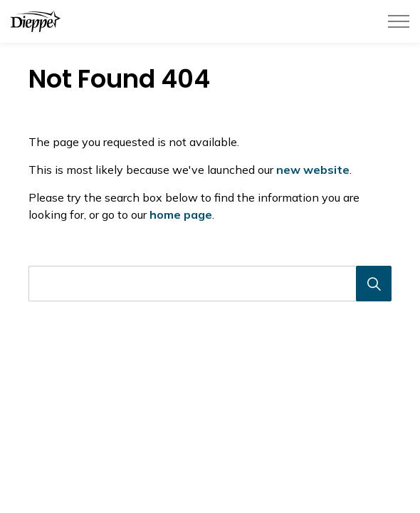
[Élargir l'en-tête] (399, 21)
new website (313, 170)
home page (181, 214)
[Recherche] (374, 284)
